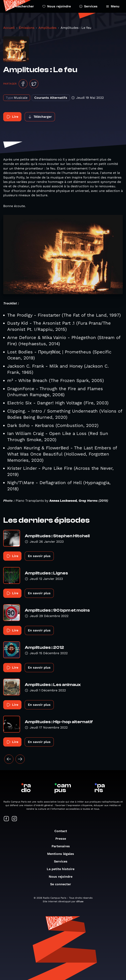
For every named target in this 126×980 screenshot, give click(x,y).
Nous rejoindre (57, 6)
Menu (113, 6)
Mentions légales (63, 854)
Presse (63, 839)
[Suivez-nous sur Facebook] (6, 819)
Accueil (9, 28)
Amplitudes (47, 28)
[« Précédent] (9, 759)
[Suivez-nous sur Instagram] (14, 819)
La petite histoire (63, 869)
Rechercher (22, 6)
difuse (80, 901)
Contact (63, 831)
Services (88, 6)
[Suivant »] (20, 759)
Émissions (27, 28)
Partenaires (63, 846)
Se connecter (63, 884)
